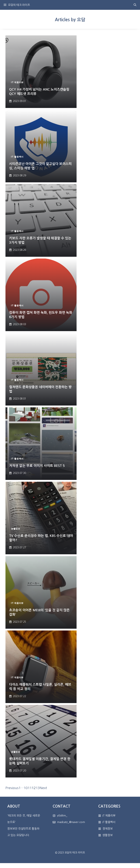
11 (30, 788)
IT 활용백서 (109, 822)
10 (26, 788)
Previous (12, 788)
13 (38, 788)
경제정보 (108, 829)
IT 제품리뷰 (109, 815)
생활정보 (108, 835)
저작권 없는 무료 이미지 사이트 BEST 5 (37, 466)
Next (43, 788)
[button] (135, 5)
